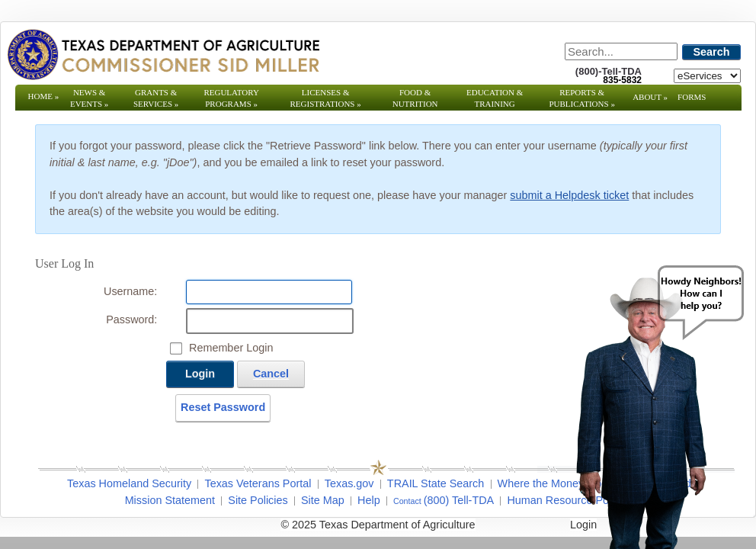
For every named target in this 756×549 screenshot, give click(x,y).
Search (712, 52)
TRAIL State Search (436, 483)
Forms (692, 97)
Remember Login (231, 348)
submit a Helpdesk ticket (569, 195)
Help (369, 500)
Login (200, 374)
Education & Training (495, 98)
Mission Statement (170, 500)
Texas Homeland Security (129, 483)
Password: (131, 319)
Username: (130, 291)
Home (44, 96)
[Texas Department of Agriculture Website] (163, 54)
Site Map (323, 500)
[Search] (621, 51)
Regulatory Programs (231, 98)
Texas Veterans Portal (258, 483)
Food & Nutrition (415, 98)
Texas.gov (349, 483)
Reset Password (223, 407)
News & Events (89, 98)
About (650, 97)
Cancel (271, 374)
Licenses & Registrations (326, 98)
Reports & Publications (581, 98)
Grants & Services (156, 98)
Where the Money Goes (556, 483)
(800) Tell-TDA (459, 500)
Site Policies (258, 500)
